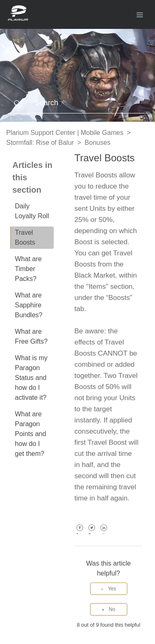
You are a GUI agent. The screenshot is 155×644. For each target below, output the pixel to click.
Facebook (80, 534)
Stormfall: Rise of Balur (40, 143)
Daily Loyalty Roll (32, 211)
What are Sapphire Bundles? (29, 305)
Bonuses (98, 143)
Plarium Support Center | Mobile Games (65, 133)
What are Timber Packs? (28, 269)
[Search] (78, 103)
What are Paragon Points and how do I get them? (31, 434)
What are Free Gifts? (31, 336)
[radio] (109, 589)
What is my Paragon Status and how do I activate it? (31, 378)
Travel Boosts (25, 237)
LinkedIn (104, 534)
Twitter (92, 534)
